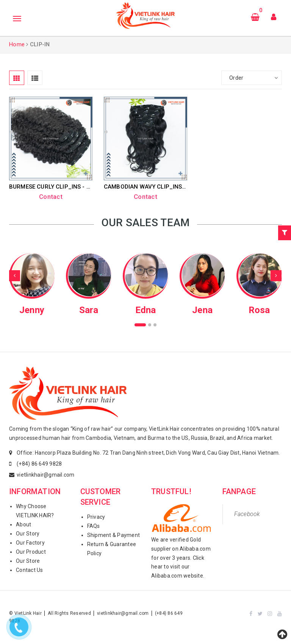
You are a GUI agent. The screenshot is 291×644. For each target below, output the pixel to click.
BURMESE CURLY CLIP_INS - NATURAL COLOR (71, 187)
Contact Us (30, 570)
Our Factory (30, 543)
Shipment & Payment (114, 535)
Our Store (28, 561)
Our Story (28, 534)
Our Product (31, 552)
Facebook (247, 514)
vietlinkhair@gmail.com (46, 475)
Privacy (96, 517)
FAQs (94, 526)
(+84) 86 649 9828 (39, 464)
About (23, 524)
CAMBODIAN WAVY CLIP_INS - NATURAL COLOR (169, 187)
